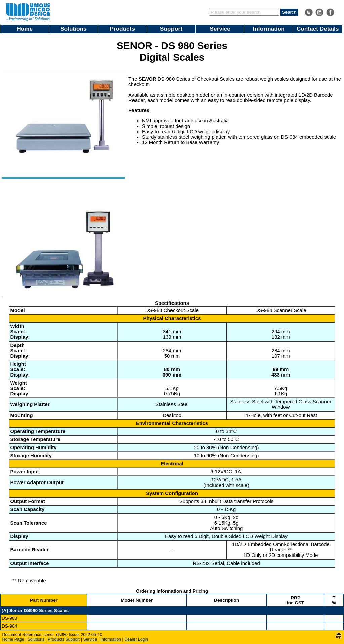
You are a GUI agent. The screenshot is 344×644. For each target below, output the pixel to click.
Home (25, 29)
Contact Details (318, 29)
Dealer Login (136, 639)
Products (122, 29)
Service (220, 29)
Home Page (13, 639)
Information (269, 29)
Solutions (73, 29)
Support (171, 29)
